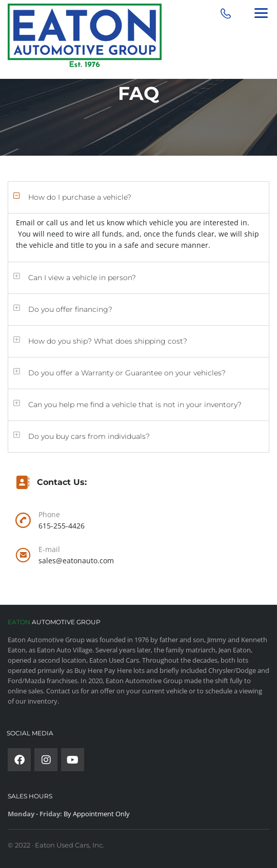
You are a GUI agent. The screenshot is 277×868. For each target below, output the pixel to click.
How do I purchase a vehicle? (80, 197)
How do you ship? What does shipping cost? (108, 341)
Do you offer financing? (70, 309)
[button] (138, 197)
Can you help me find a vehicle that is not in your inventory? (135, 405)
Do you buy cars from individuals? (89, 436)
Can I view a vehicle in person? (82, 278)
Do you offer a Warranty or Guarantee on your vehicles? (127, 373)
